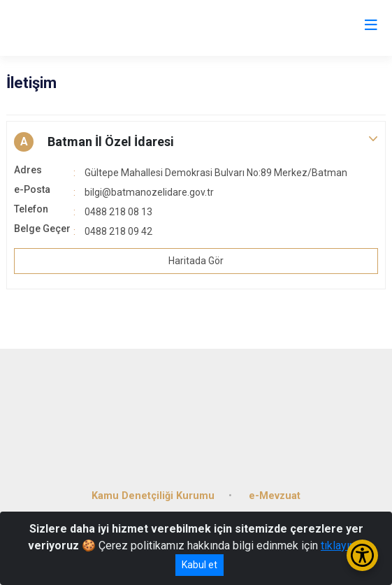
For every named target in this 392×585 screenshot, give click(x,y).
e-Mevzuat (275, 496)
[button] (196, 142)
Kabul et (199, 565)
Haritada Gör (196, 261)
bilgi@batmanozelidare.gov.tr (149, 192)
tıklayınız (342, 546)
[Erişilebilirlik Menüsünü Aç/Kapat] (362, 555)
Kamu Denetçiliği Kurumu (153, 496)
